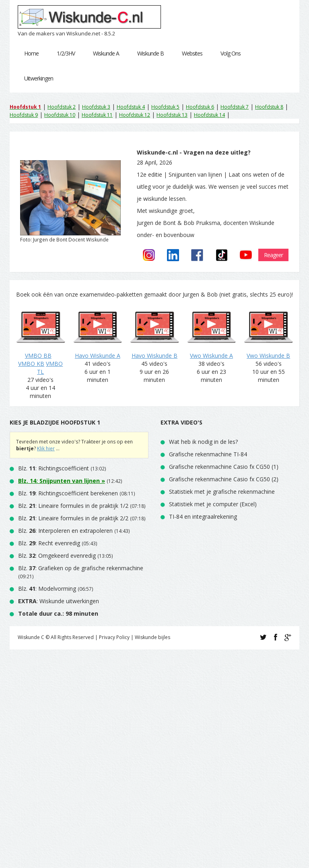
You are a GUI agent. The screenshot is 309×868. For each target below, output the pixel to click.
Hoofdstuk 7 (235, 107)
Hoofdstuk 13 (172, 115)
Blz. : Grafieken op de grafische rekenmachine (81, 568)
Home (31, 53)
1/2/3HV (66, 53)
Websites (192, 53)
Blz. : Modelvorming (47, 589)
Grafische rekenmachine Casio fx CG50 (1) (224, 467)
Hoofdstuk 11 (97, 115)
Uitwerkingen (39, 78)
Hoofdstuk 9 (24, 115)
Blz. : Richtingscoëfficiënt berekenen (68, 493)
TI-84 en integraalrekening (203, 516)
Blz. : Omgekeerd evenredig (57, 556)
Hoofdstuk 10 (60, 115)
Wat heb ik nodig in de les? (203, 442)
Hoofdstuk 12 (135, 115)
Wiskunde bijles (152, 637)
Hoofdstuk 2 (62, 107)
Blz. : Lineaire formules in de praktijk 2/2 (73, 518)
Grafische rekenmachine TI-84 (208, 454)
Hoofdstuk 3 (96, 107)
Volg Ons (231, 53)
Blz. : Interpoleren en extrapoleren (65, 531)
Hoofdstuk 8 (269, 107)
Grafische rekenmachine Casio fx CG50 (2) (224, 479)
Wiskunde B (150, 53)
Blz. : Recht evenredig (49, 543)
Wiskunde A (106, 53)
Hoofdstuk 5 (165, 107)
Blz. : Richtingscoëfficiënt (54, 468)
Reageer (273, 255)
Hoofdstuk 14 (209, 115)
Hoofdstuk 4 (131, 107)
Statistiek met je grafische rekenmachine (222, 492)
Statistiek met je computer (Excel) (213, 504)
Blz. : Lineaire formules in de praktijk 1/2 (73, 506)
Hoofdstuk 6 (200, 107)
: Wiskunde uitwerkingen (59, 601)
